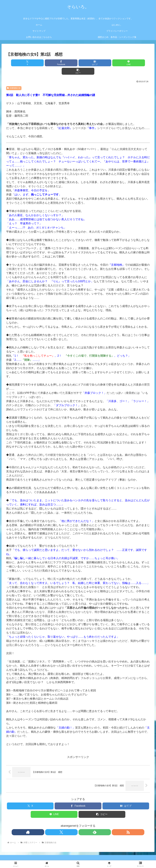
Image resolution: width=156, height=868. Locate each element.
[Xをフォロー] (75, 824)
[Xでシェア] (30, 63)
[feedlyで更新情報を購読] (82, 824)
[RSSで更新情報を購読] (89, 824)
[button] (126, 63)
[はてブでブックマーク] (78, 63)
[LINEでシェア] (102, 63)
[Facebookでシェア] (54, 63)
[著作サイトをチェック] (67, 824)
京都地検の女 (14, 80)
